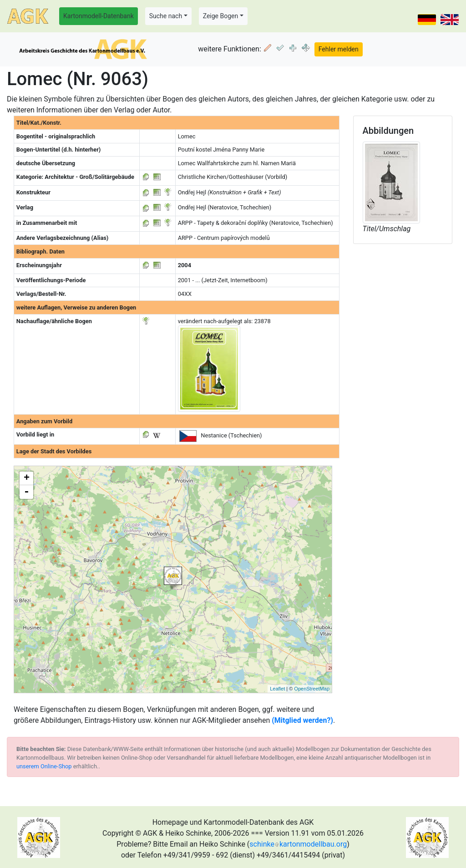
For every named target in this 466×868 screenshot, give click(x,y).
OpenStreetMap (312, 689)
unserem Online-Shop (44, 766)
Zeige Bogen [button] (221, 16)
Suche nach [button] (166, 16)
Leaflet (277, 689)
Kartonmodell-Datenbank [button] (99, 16)
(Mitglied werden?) (302, 720)
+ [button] (27, 478)
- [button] (26, 492)
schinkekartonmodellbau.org (298, 844)
